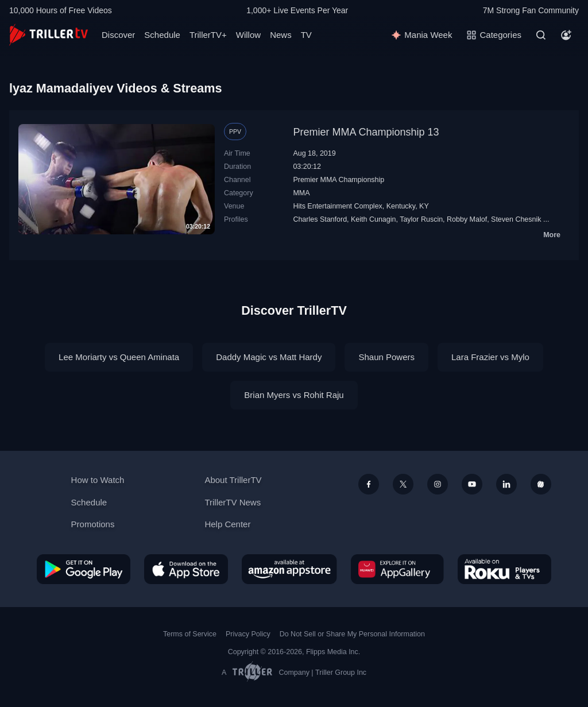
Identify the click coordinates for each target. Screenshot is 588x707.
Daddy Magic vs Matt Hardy (269, 357)
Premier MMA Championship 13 (366, 132)
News (281, 35)
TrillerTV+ (208, 35)
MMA (301, 193)
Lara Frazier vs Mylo (490, 357)
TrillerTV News (233, 502)
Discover (118, 35)
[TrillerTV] (49, 35)
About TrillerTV (233, 480)
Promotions (93, 524)
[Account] (566, 35)
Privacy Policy (248, 634)
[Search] (541, 35)
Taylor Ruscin (421, 219)
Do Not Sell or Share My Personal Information (352, 634)
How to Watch (98, 480)
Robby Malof (467, 219)
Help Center (227, 524)
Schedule (162, 35)
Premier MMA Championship (339, 180)
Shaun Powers (386, 357)
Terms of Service (190, 634)
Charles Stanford (320, 219)
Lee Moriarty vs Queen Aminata (119, 357)
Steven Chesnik (516, 219)
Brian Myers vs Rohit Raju (294, 395)
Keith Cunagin (373, 219)
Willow (248, 35)
